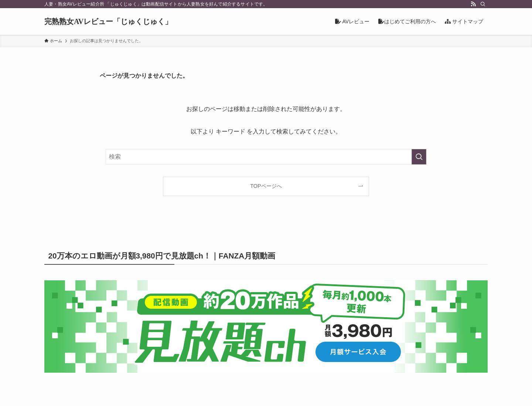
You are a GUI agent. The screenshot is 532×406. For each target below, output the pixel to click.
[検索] (483, 4)
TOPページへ (266, 186)
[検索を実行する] (419, 157)
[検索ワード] (266, 157)
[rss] (473, 4)
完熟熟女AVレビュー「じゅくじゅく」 (108, 21)
